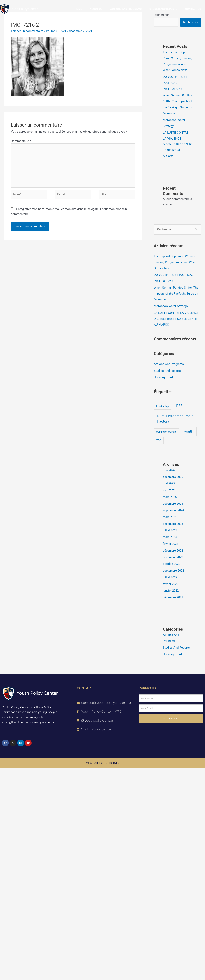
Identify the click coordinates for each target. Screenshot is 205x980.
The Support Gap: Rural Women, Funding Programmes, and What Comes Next (175, 262)
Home (78, 9)
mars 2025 (170, 497)
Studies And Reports (167, 371)
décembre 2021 (173, 597)
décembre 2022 (173, 551)
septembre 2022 (173, 571)
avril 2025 (169, 490)
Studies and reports (163, 9)
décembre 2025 (173, 477)
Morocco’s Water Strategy (171, 306)
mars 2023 (170, 537)
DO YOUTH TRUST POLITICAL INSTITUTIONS (175, 83)
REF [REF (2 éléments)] (179, 406)
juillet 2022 (170, 577)
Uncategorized (163, 377)
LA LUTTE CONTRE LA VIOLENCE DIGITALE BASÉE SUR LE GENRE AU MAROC (177, 144)
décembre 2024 (173, 504)
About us (96, 9)
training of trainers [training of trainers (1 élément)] (166, 432)
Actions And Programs (169, 364)
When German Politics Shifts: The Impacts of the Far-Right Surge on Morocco (176, 294)
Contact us (193, 9)
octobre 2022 (171, 564)
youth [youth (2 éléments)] (189, 431)
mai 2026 (169, 470)
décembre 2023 (173, 524)
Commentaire (21, 141)
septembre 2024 (173, 510)
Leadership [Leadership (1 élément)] (162, 406)
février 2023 (171, 544)
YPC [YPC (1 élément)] (159, 440)
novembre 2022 (173, 557)
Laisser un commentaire (27, 31)
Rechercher (191, 22)
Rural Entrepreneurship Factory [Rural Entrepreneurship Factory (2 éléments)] (175, 419)
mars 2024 (170, 517)
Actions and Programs (126, 9)
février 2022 (171, 584)
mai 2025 (169, 483)
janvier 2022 (171, 591)
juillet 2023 (170, 530)
